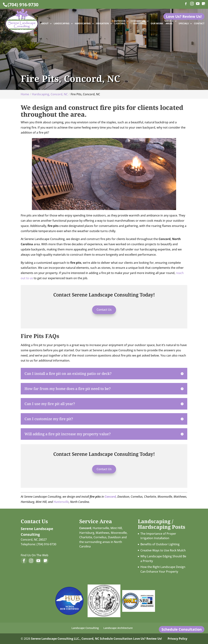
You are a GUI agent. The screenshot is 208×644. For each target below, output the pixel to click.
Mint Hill (116, 528)
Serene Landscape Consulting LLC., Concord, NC (65, 639)
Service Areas (169, 22)
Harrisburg (87, 533)
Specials (184, 24)
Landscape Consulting (85, 628)
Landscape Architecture (118, 628)
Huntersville (61, 502)
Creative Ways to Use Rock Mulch (163, 550)
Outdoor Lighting (120, 22)
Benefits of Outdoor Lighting (160, 544)
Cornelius (100, 537)
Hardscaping (83, 24)
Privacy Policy (177, 639)
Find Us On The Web (35, 555)
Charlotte (86, 537)
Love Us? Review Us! (148, 639)
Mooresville (119, 533)
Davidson (114, 537)
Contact (199, 24)
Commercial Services (138, 22)
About (45, 24)
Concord (110, 497)
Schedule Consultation (116, 639)
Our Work (157, 24)
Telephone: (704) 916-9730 (38, 544)
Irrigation (102, 24)
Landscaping (62, 24)
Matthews (103, 533)
